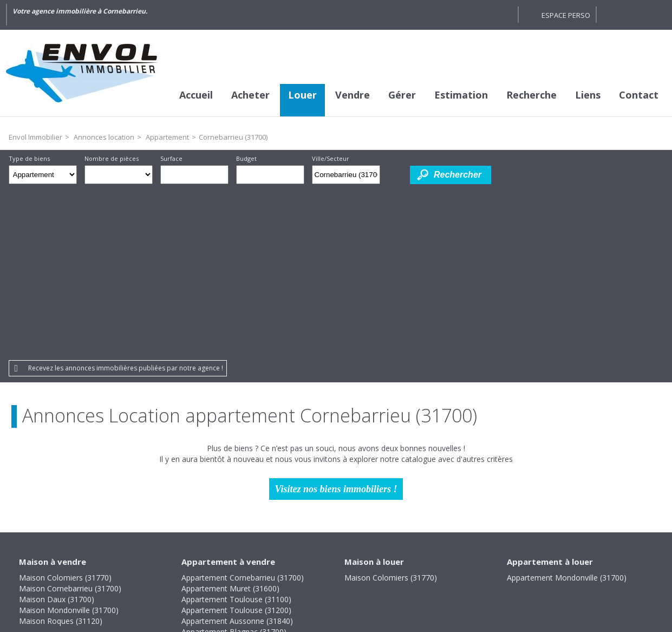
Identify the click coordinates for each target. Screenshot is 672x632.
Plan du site (355, 558)
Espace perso (566, 15)
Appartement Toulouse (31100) (236, 430)
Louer (302, 95)
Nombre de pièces (112, 158)
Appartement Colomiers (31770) (238, 484)
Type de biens (29, 158)
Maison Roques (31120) (61, 452)
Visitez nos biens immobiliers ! (336, 320)
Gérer (402, 95)
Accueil (196, 95)
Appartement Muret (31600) (230, 419)
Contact (639, 95)
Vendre (353, 95)
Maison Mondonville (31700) (69, 441)
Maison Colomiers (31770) (65, 409)
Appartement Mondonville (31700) (567, 409)
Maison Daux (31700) (57, 430)
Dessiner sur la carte (395, 175)
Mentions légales (233, 558)
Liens (588, 95)
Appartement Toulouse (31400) (236, 495)
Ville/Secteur (331, 158)
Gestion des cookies (428, 558)
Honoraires (300, 558)
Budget (246, 158)
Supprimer (373, 178)
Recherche (531, 95)
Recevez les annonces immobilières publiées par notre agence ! (126, 199)
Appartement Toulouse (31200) (236, 441)
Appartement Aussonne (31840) (237, 452)
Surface (171, 158)
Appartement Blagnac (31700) (234, 463)
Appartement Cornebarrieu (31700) (243, 409)
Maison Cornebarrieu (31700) (70, 419)
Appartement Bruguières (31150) (239, 474)
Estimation (461, 95)
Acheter (250, 95)
